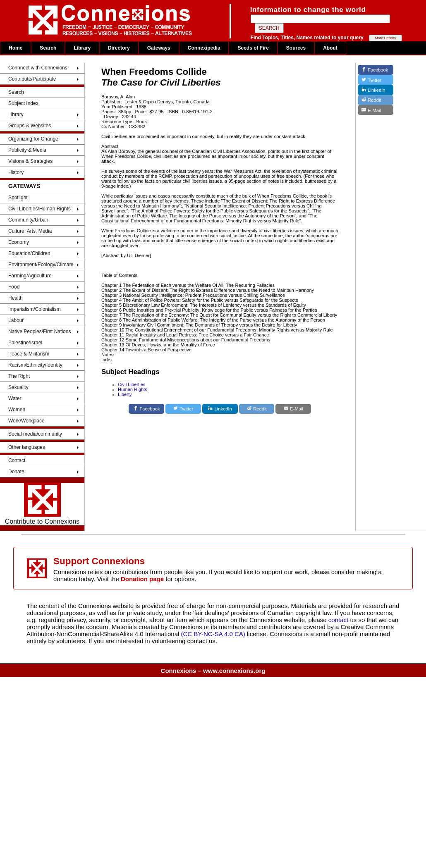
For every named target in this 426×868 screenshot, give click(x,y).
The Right (19, 376)
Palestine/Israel (25, 343)
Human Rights (133, 389)
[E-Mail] (293, 409)
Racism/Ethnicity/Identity (35, 365)
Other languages (27, 447)
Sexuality (18, 387)
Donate (16, 472)
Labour (16, 320)
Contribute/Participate (32, 79)
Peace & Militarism (29, 354)
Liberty (125, 394)
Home (16, 48)
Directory (119, 48)
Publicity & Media (27, 150)
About (330, 48)
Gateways (159, 48)
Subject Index (23, 103)
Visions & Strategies (30, 161)
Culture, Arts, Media (30, 231)
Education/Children (29, 253)
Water (15, 398)
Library (82, 48)
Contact (17, 460)
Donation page (142, 579)
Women (17, 410)
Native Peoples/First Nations (39, 331)
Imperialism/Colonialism (35, 309)
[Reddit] (257, 409)
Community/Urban (28, 220)
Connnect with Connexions (38, 68)
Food (14, 287)
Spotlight (18, 198)
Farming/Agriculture (30, 276)
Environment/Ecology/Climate (41, 265)
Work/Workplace (26, 421)
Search (48, 48)
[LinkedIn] (220, 409)
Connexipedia (204, 48)
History (16, 172)
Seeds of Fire (253, 48)
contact (339, 620)
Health (16, 298)
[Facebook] (146, 409)
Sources (296, 48)
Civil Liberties (132, 384)
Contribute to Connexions (42, 504)
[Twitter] (183, 409)
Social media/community (35, 434)
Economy (19, 242)
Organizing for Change (33, 139)
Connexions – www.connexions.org (213, 671)
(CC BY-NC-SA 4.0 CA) (213, 634)
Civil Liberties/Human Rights (39, 209)
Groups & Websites (30, 126)
